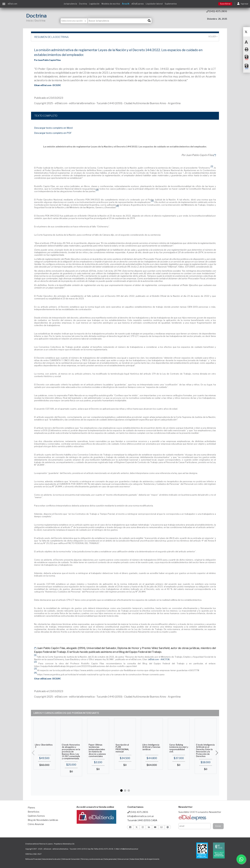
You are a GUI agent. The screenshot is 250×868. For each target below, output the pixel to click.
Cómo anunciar (123, 859)
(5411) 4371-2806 (217, 11)
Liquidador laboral (154, 4)
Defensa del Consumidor (71, 859)
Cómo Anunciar (36, 824)
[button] (121, 791)
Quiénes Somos (36, 816)
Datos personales (110, 859)
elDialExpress (138, 4)
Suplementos (171, 4)
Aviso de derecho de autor (51, 859)
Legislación (94, 4)
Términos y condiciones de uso (92, 859)
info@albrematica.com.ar (141, 816)
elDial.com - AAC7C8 (159, 659)
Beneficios (34, 812)
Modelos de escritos (111, 4)
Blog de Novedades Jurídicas (43, 820)
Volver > (213, 37)
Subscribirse (135, 859)
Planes (31, 808)
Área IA (126, 4)
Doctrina (83, 4)
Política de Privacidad (33, 859)
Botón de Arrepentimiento (150, 859)
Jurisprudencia (70, 4)
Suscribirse (225, 4)
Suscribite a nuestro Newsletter (200, 812)
